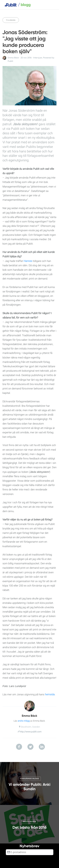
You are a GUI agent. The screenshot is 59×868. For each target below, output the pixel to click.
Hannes (28, 261)
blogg (24, 5)
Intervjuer (38, 58)
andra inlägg (24, 721)
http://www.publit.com (31, 732)
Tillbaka (11, 20)
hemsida (50, 694)
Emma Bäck (13, 58)
